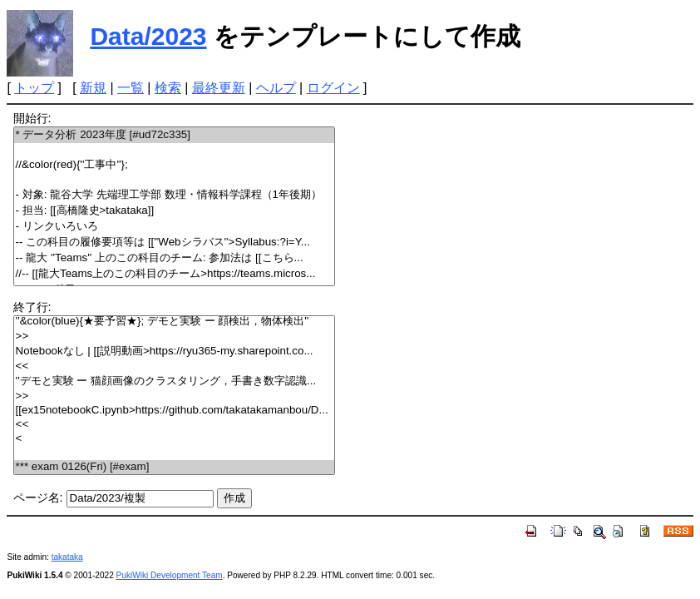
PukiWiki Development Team (170, 575)
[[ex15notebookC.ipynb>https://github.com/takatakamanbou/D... (175, 411)
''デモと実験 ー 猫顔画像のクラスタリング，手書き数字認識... (175, 381)
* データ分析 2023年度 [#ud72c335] (175, 135)
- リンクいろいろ (175, 227)
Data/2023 (148, 36)
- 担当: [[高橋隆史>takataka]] (175, 211)
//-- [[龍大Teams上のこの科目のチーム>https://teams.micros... (175, 274)
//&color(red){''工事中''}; (175, 165)
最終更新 (219, 88)
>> (175, 337)
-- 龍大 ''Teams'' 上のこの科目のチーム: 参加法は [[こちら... (175, 258)
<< (175, 366)
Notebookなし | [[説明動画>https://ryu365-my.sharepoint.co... (175, 351)
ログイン (333, 88)
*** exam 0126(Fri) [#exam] (175, 467)
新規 (93, 88)
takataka (67, 557)
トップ (34, 88)
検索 (168, 88)
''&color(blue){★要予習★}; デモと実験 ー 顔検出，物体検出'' (175, 322)
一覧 (131, 88)
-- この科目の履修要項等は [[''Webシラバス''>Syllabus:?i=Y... (175, 243)
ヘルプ (276, 88)
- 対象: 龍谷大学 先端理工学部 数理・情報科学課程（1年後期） (175, 195)
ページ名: (38, 498)
